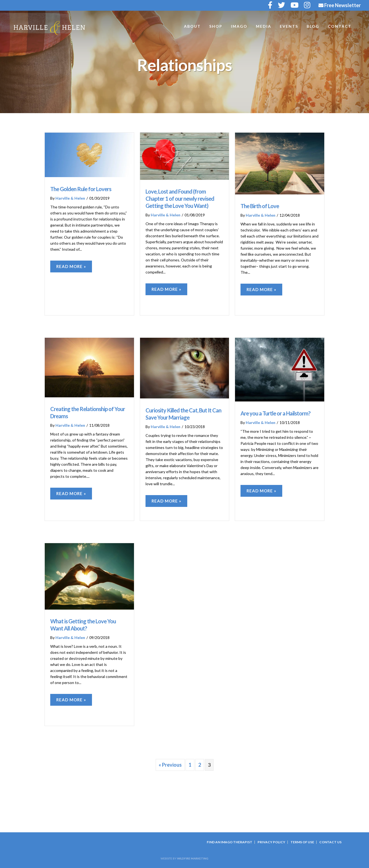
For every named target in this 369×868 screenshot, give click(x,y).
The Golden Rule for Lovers (81, 189)
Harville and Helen (49, 28)
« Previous (170, 765)
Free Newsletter (340, 5)
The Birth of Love (260, 206)
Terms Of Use (302, 842)
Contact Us (330, 842)
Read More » (71, 266)
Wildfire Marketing (193, 858)
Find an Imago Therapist (230, 842)
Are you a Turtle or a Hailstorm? (276, 413)
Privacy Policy (271, 842)
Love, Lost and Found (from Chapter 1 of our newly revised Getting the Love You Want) (180, 199)
